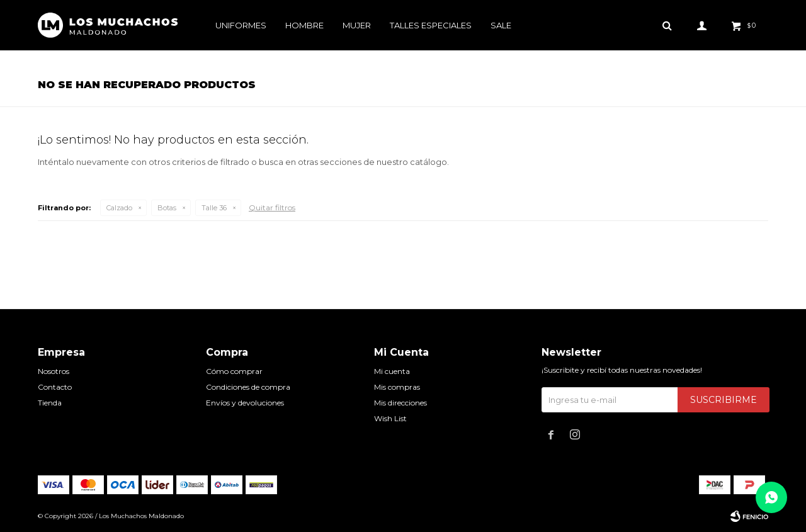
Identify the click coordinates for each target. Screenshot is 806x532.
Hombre (304, 25)
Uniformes (241, 25)
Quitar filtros (272, 207)
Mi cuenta (392, 371)
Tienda (50, 403)
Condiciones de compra (248, 387)
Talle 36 (214, 208)
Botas (167, 208)
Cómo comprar (234, 371)
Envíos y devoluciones (245, 403)
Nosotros (54, 371)
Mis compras (397, 387)
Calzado (119, 208)
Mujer (357, 25)
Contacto (55, 387)
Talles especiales (431, 25)
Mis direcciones (400, 403)
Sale (501, 25)
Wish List (390, 418)
